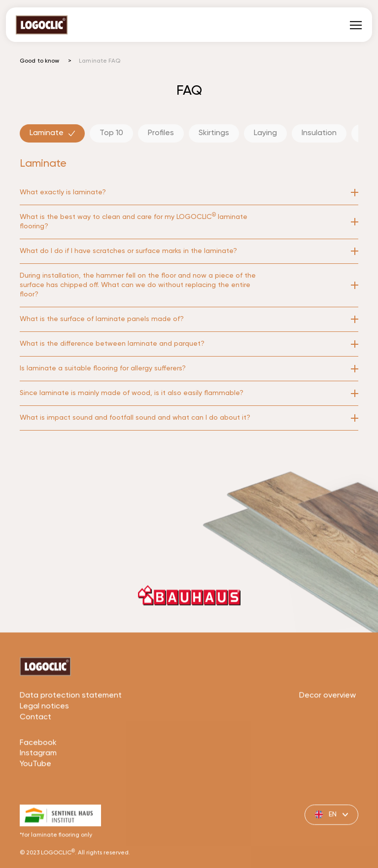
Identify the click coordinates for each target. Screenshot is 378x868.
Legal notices (44, 736)
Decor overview (327, 725)
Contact (35, 747)
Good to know (39, 61)
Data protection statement (71, 725)
